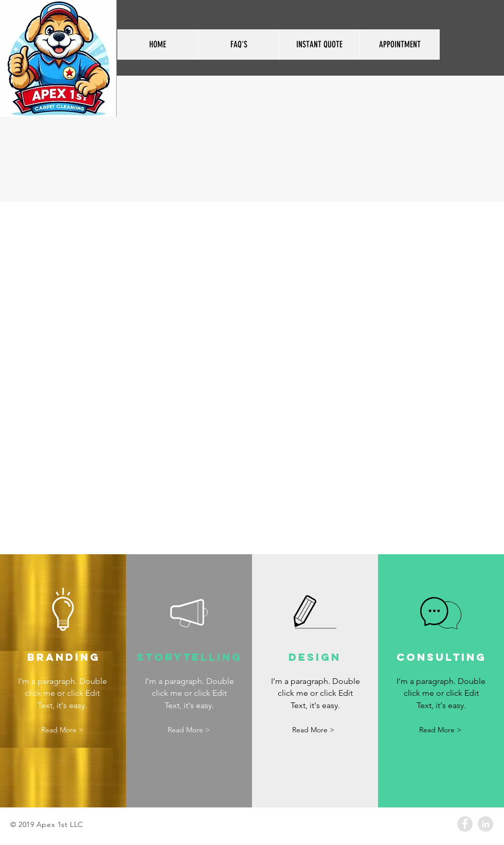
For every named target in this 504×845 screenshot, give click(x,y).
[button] (62, 730)
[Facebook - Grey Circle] (465, 824)
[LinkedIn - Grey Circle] (485, 824)
